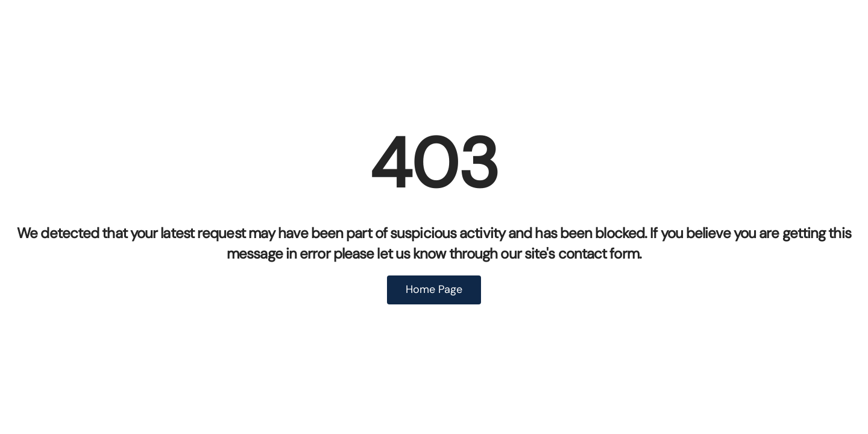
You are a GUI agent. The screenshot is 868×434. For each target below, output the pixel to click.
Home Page (434, 289)
